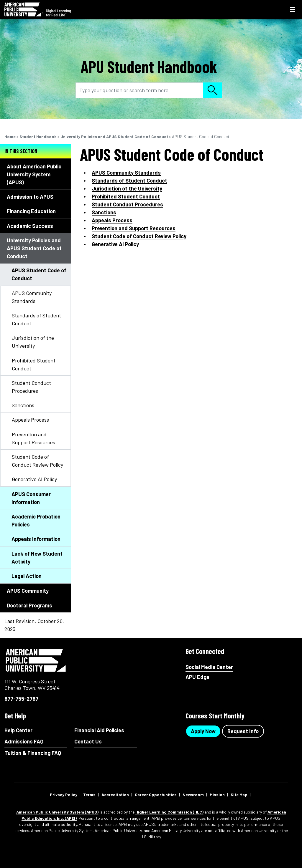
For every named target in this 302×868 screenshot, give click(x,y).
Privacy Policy (64, 795)
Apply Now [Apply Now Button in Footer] (203, 731)
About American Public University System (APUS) (34, 174)
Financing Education (31, 211)
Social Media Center (209, 667)
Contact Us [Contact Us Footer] (88, 741)
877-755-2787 (21, 699)
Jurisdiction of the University (33, 342)
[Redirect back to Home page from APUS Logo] (38, 9)
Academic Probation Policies (36, 520)
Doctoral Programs (29, 605)
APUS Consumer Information (31, 498)
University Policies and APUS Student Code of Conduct (114, 136)
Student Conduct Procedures (31, 387)
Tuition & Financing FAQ (33, 753)
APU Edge (197, 677)
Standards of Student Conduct (36, 319)
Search (213, 90)
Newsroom (193, 795)
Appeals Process (30, 420)
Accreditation (115, 795)
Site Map (239, 795)
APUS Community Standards (32, 297)
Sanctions (23, 405)
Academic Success (30, 226)
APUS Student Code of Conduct (39, 274)
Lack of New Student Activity (37, 558)
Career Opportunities (156, 795)
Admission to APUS (30, 197)
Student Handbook (38, 136)
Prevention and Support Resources (33, 438)
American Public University (36, 660)
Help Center (18, 730)
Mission (217, 795)
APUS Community (28, 591)
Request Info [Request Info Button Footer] (243, 731)
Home (10, 136)
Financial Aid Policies (99, 730)
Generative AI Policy (34, 479)
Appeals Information (36, 539)
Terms (89, 795)
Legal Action (27, 576)
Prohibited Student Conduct (34, 364)
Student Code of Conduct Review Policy (37, 461)
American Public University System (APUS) (57, 812)
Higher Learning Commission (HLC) (169, 812)
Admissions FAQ (24, 741)
